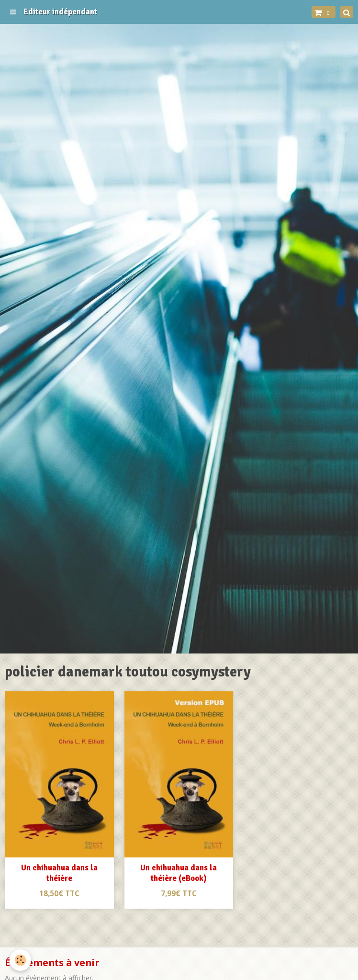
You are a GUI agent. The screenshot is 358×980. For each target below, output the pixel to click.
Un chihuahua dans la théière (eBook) (179, 873)
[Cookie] (20, 960)
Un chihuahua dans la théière (59, 873)
